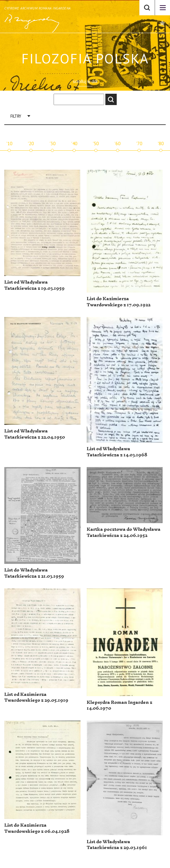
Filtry (16, 116)
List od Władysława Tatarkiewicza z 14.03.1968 (117, 452)
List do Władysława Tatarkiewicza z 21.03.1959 (34, 573)
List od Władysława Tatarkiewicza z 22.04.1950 (35, 434)
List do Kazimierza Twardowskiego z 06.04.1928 (37, 828)
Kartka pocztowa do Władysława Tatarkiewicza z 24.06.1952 (124, 532)
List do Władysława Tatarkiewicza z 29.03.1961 (117, 845)
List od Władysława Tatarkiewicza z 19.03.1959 (34, 285)
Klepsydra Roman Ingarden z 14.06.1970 (119, 706)
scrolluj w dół (85, 81)
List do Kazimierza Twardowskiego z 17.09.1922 (119, 302)
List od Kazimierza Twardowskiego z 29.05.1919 (36, 698)
